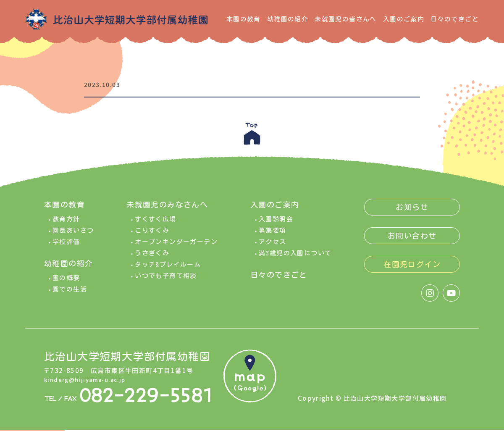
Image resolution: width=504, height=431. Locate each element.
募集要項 (273, 237)
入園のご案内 (404, 19)
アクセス (273, 248)
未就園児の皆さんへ (346, 19)
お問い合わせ (412, 242)
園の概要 (66, 284)
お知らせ (412, 213)
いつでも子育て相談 (166, 282)
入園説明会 (276, 225)
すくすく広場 (155, 225)
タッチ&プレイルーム (168, 271)
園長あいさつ (73, 237)
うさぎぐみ (152, 259)
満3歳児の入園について (295, 259)
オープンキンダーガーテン (176, 248)
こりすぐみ (152, 237)
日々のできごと (455, 19)
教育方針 (66, 225)
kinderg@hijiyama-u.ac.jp (90, 385)
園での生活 (70, 296)
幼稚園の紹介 (288, 19)
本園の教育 (244, 19)
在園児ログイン (412, 271)
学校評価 (66, 248)
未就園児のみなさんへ (167, 211)
